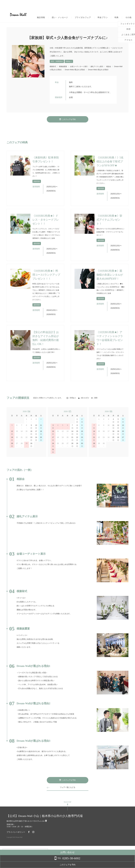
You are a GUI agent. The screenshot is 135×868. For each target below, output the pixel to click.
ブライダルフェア (83, 18)
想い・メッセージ (60, 18)
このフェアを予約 (67, 119)
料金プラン (103, 18)
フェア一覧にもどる (67, 787)
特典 (117, 18)
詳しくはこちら (27, 861)
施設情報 (41, 18)
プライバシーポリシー (16, 832)
